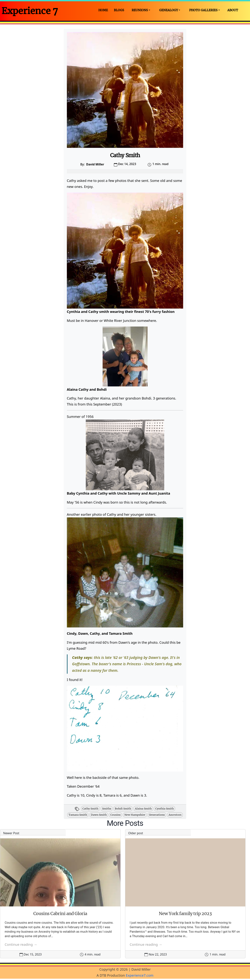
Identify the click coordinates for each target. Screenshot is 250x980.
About (233, 10)
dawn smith (99, 815)
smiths (107, 809)
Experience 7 (30, 11)
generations (157, 815)
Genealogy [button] (169, 10)
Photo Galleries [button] (203, 10)
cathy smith (90, 809)
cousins (115, 815)
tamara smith (78, 815)
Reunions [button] (140, 10)
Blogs (119, 10)
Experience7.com (140, 975)
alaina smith (143, 809)
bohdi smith (123, 809)
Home (103, 10)
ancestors (175, 815)
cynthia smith (165, 809)
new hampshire (135, 815)
